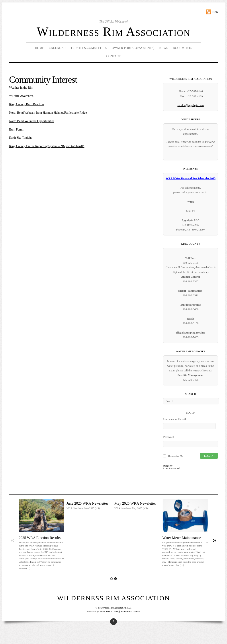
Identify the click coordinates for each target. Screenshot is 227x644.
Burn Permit (17, 130)
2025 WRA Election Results (40, 538)
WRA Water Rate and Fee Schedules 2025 (191, 178)
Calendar (57, 48)
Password (168, 437)
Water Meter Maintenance (182, 538)
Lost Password (171, 469)
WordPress (105, 611)
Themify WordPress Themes (126, 611)
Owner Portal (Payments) (133, 48)
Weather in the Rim (21, 88)
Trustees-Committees (89, 48)
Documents (182, 48)
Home (39, 48)
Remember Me (176, 456)
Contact (113, 56)
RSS (215, 12)
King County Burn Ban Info (26, 104)
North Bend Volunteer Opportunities (32, 121)
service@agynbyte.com (190, 105)
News (164, 48)
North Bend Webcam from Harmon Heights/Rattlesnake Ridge (48, 113)
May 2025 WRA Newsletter (135, 503)
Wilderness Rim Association (114, 32)
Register (168, 466)
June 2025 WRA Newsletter (87, 503)
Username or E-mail (174, 419)
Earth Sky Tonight (20, 138)
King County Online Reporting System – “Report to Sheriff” (47, 146)
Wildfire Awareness (21, 96)
